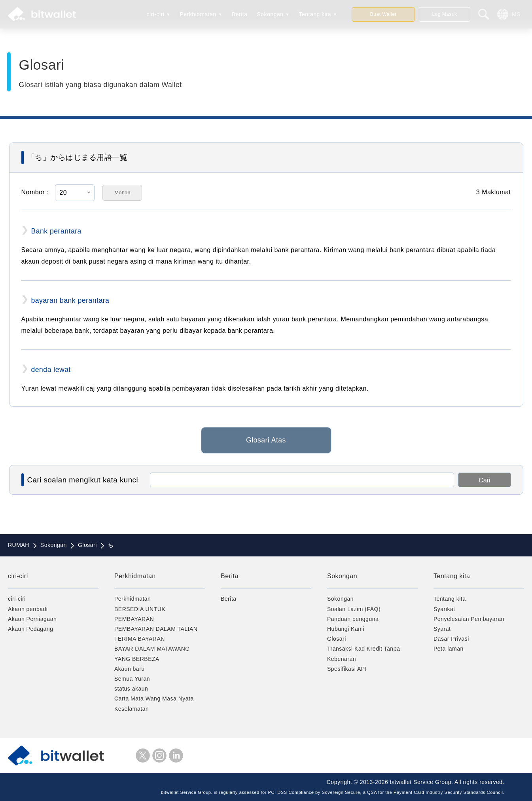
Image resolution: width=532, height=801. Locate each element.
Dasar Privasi (451, 639)
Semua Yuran (132, 679)
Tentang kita (315, 14)
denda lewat (51, 370)
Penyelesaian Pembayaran (469, 619)
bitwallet (42, 14)
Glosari (337, 639)
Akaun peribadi (28, 609)
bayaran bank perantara (70, 300)
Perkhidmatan (198, 14)
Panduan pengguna (353, 619)
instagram (159, 755)
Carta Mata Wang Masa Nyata (154, 699)
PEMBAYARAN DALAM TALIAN (156, 629)
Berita (240, 14)
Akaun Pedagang (30, 629)
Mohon (122, 193)
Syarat (442, 629)
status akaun (131, 689)
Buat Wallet (383, 14)
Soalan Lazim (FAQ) (354, 609)
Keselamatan (132, 709)
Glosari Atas (266, 444)
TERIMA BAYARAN (140, 639)
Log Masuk (444, 14)
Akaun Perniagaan (32, 619)
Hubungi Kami (346, 629)
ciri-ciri (156, 14)
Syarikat (444, 609)
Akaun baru (130, 669)
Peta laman (449, 649)
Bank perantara (56, 231)
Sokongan (270, 14)
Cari (484, 480)
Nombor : (35, 192)
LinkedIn (176, 755)
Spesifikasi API (347, 669)
